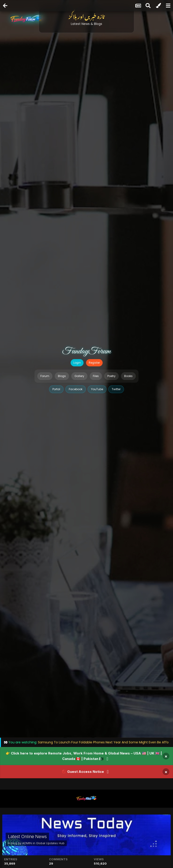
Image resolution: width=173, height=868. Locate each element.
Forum (45, 376)
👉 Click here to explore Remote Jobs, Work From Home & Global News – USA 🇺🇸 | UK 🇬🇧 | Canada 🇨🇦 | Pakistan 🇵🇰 (84, 756)
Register (94, 363)
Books (128, 376)
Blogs (62, 376)
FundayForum (86, 351)
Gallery (79, 376)
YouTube (97, 389)
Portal (56, 389)
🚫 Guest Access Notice (83, 772)
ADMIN (27, 843)
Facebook (76, 389)
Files (96, 376)
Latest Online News (27, 837)
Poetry (111, 376)
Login (77, 363)
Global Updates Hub (50, 843)
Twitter (116, 389)
